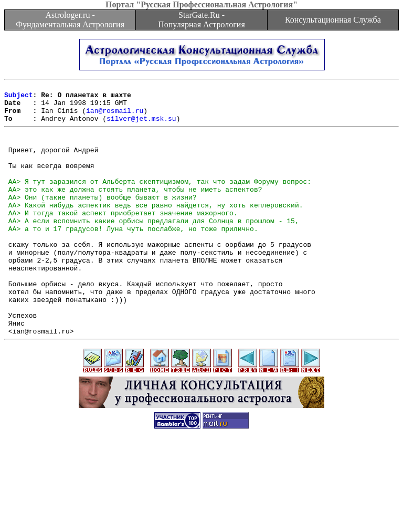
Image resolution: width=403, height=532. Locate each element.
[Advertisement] (201, 508)
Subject (19, 98)
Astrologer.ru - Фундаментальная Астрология (70, 20)
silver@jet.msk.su (141, 126)
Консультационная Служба (333, 20)
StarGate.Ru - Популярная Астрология (201, 20)
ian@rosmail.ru (115, 117)
